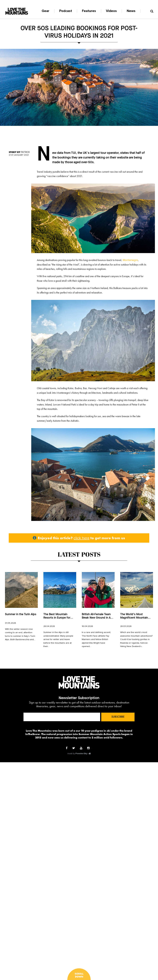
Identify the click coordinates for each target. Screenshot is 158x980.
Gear (45, 11)
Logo (17, 11)
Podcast (66, 11)
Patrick (25, 152)
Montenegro (130, 260)
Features (89, 11)
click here (81, 538)
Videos (111, 11)
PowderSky (81, 754)
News (131, 11)
